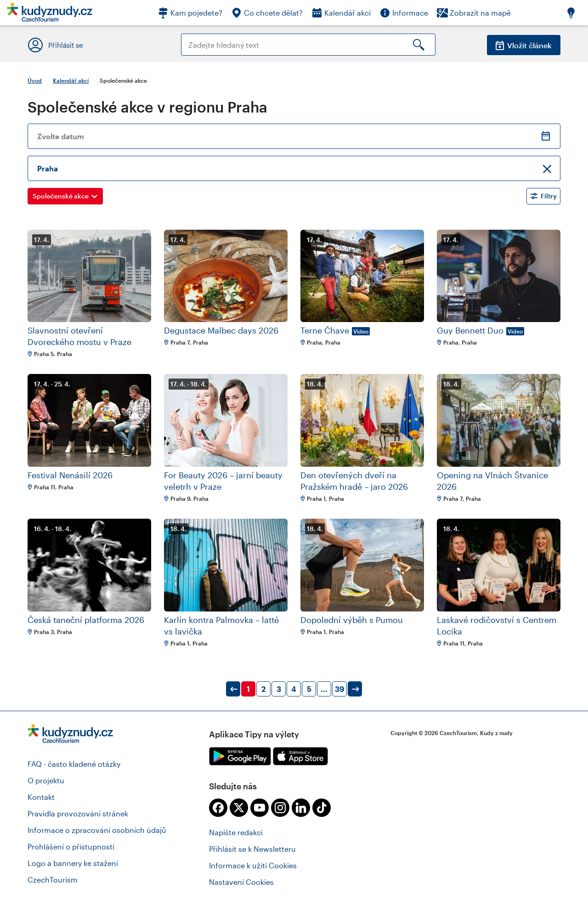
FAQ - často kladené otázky (74, 764)
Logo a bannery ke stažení (73, 863)
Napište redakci (236, 832)
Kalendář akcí (71, 80)
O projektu (46, 780)
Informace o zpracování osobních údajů (97, 830)
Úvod (35, 80)
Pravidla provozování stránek (78, 813)
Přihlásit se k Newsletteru (252, 849)
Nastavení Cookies (241, 882)
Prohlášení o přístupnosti (71, 846)
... (324, 689)
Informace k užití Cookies (253, 865)
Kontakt (41, 797)
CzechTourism (53, 880)
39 (339, 689)
